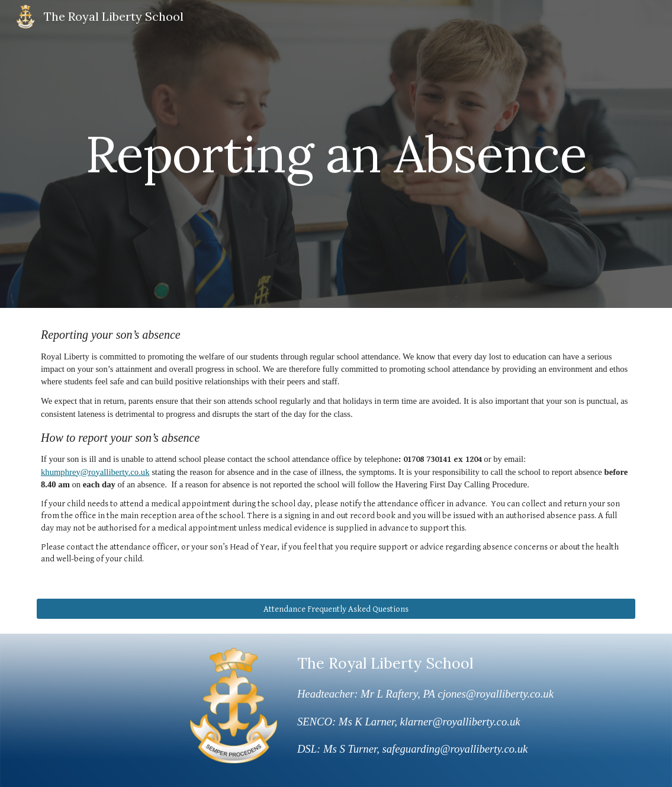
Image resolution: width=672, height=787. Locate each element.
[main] (336, 154)
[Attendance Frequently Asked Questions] (336, 609)
